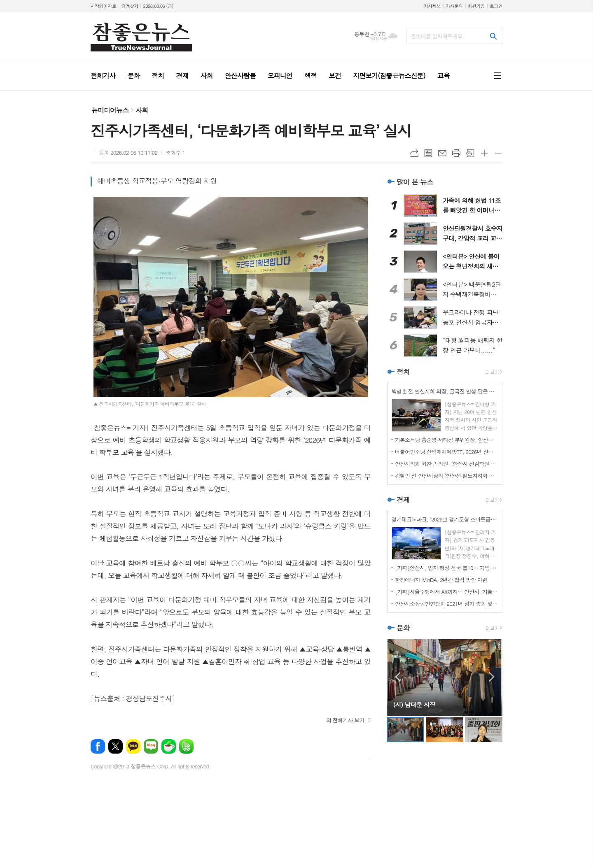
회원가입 (476, 6)
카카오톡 (133, 746)
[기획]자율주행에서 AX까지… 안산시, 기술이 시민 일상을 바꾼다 (446, 592)
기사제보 (432, 6)
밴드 (186, 746)
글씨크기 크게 (484, 153)
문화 (403, 628)
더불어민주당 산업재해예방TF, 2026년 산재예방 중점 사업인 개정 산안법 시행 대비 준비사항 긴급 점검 (446, 452)
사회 (142, 110)
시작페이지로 (103, 6)
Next (492, 677)
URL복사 (414, 153)
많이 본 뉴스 (415, 182)
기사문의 (454, 6)
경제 (403, 500)
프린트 (456, 153)
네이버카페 (169, 746)
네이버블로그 (151, 746)
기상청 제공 (377, 38)
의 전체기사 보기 (345, 720)
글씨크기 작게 (498, 153)
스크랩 (470, 153)
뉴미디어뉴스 (110, 110)
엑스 (116, 746)
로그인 (496, 6)
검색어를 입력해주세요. (437, 36)
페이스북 (98, 746)
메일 (442, 153)
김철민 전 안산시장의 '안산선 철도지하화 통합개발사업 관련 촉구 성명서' (446, 476)
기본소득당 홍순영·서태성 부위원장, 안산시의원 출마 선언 (446, 440)
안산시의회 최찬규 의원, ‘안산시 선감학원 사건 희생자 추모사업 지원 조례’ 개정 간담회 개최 (446, 464)
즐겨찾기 (130, 6)
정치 (403, 372)
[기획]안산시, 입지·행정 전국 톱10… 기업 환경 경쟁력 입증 (446, 568)
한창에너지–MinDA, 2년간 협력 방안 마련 (441, 580)
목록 (428, 153)
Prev (398, 677)
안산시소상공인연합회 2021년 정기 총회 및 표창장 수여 (446, 604)
